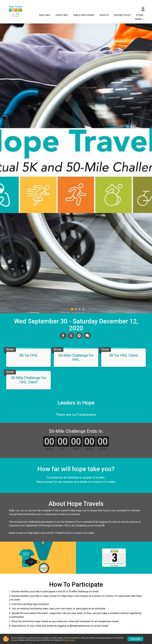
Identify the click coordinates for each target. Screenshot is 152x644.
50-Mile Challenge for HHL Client (28, 380)
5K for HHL (29, 355)
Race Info (45, 15)
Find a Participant (84, 15)
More (138, 19)
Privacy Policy (69, 640)
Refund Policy (123, 15)
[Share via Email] (79, 336)
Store (140, 15)
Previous (8, 168)
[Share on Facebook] (63, 336)
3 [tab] (79, 309)
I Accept (135, 639)
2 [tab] (76, 309)
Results (104, 15)
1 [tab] (72, 309)
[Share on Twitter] (71, 336)
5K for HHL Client (124, 355)
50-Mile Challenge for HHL (76, 357)
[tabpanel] (76, 168)
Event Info (62, 15)
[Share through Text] (87, 336)
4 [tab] (83, 309)
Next (148, 168)
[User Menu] (143, 9)
